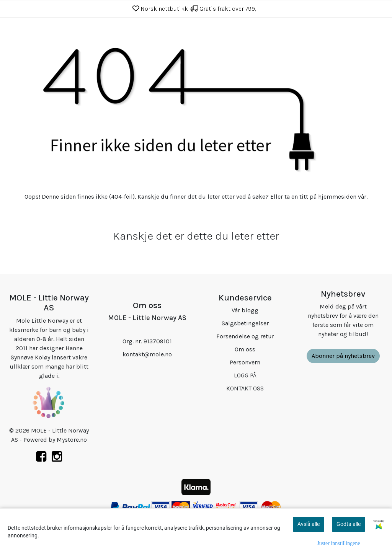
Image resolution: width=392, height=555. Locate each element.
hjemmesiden (337, 197)
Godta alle (349, 524)
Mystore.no (72, 440)
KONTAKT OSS (245, 388)
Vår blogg (245, 310)
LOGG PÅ (245, 375)
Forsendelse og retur (245, 336)
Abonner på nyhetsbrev (343, 356)
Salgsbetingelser (245, 323)
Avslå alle (309, 524)
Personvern (245, 362)
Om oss (245, 349)
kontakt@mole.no (147, 354)
